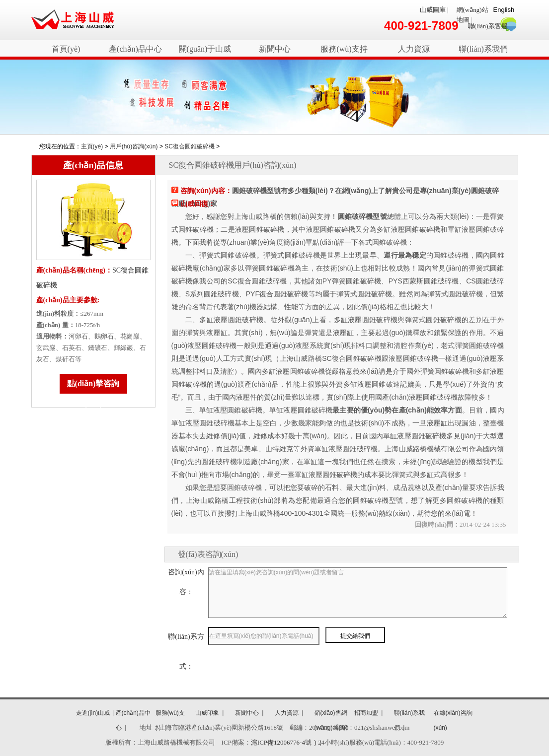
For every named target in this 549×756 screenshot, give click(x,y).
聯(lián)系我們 (483, 49)
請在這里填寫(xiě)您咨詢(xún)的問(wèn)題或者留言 (358, 593)
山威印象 (207, 713)
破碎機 (73, 20)
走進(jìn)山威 (93, 713)
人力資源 (414, 49)
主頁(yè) (92, 146)
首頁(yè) (66, 49)
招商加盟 (366, 713)
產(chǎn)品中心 (135, 49)
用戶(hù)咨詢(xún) (134, 146)
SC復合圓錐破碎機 (190, 146)
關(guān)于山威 (205, 49)
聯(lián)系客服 (488, 26)
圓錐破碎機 (244, 487)
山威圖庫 (433, 10)
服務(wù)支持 (344, 49)
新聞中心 (275, 49)
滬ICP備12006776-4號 (281, 742)
